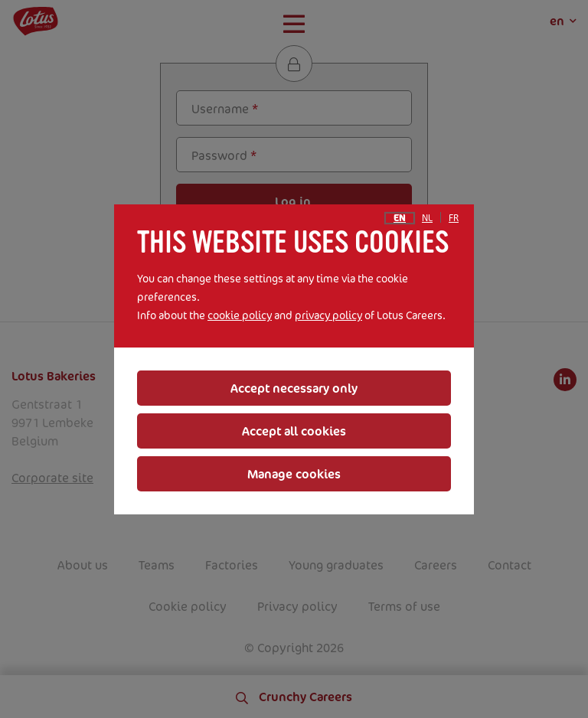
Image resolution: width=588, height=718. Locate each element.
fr (454, 218)
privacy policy (328, 315)
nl (427, 218)
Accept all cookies (294, 431)
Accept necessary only (294, 388)
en (400, 218)
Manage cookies (294, 474)
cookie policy (240, 315)
